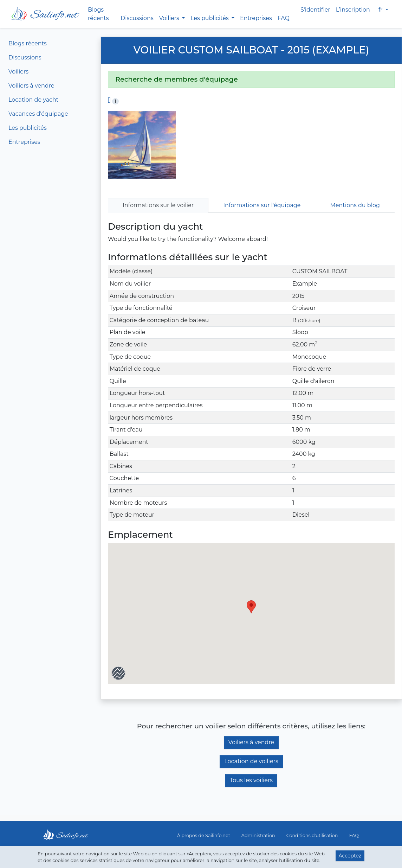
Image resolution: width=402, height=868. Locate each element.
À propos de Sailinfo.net (204, 835)
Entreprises (256, 18)
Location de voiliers (251, 761)
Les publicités (28, 128)
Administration (258, 835)
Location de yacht (33, 100)
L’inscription (353, 10)
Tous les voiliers (251, 780)
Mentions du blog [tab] (355, 205)
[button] (251, 607)
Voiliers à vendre (31, 86)
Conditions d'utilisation (312, 835)
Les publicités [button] (210, 18)
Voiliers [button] (170, 18)
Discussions (137, 18)
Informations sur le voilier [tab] (158, 205)
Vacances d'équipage (38, 114)
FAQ (284, 18)
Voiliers (18, 72)
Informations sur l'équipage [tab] (262, 205)
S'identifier (315, 10)
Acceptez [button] (350, 856)
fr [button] (381, 10)
